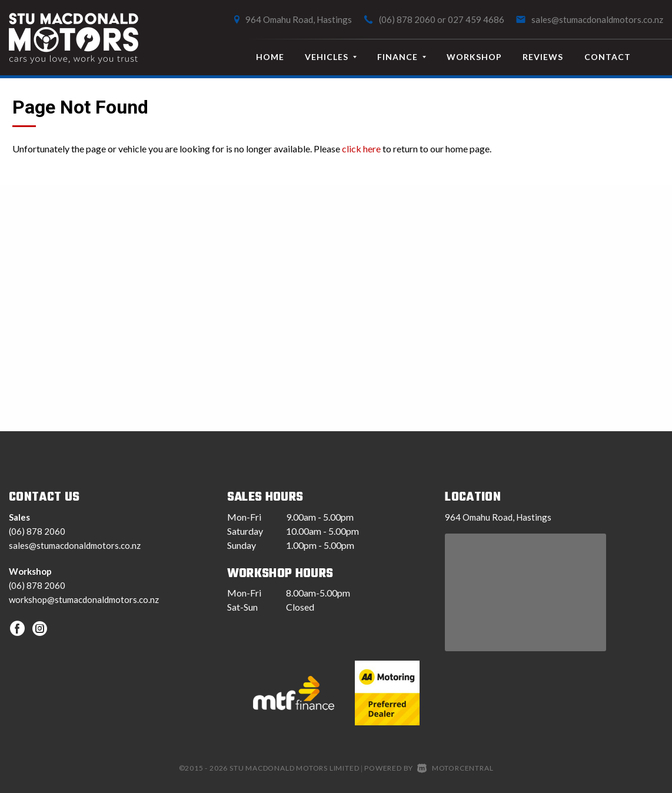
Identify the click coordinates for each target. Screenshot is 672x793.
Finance (402, 57)
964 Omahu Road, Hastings (299, 19)
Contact (608, 57)
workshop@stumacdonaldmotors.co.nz (84, 599)
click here (361, 149)
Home (270, 57)
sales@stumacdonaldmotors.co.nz (597, 19)
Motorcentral (455, 768)
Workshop (474, 57)
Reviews (543, 57)
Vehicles (331, 57)
